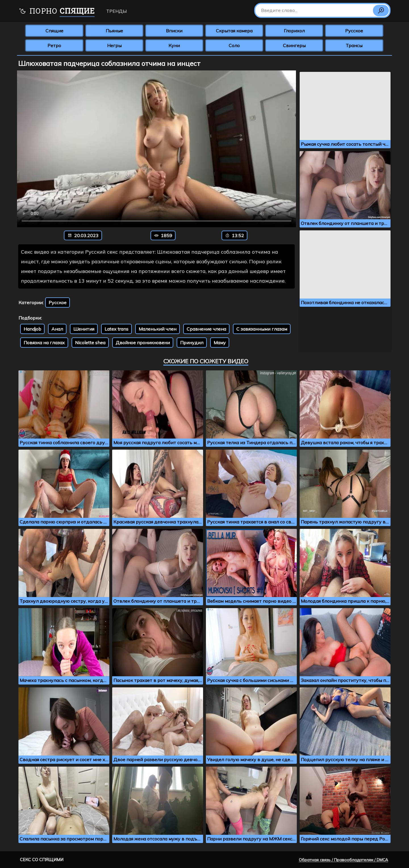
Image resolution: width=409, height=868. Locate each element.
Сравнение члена (206, 329)
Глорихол (294, 31)
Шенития (84, 329)
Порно (57, 12)
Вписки (174, 31)
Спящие (54, 31)
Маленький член (157, 329)
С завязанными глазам (262, 329)
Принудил (192, 343)
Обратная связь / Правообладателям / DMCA (343, 860)
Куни (174, 45)
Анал (57, 329)
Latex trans (116, 329)
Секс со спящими (42, 860)
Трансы (354, 45)
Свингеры (294, 45)
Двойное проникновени (143, 343)
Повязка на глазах (44, 343)
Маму (220, 343)
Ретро (54, 45)
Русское (354, 31)
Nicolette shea (90, 343)
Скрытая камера (234, 31)
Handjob (32, 329)
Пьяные (114, 31)
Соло (234, 45)
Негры (114, 45)
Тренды (116, 11)
